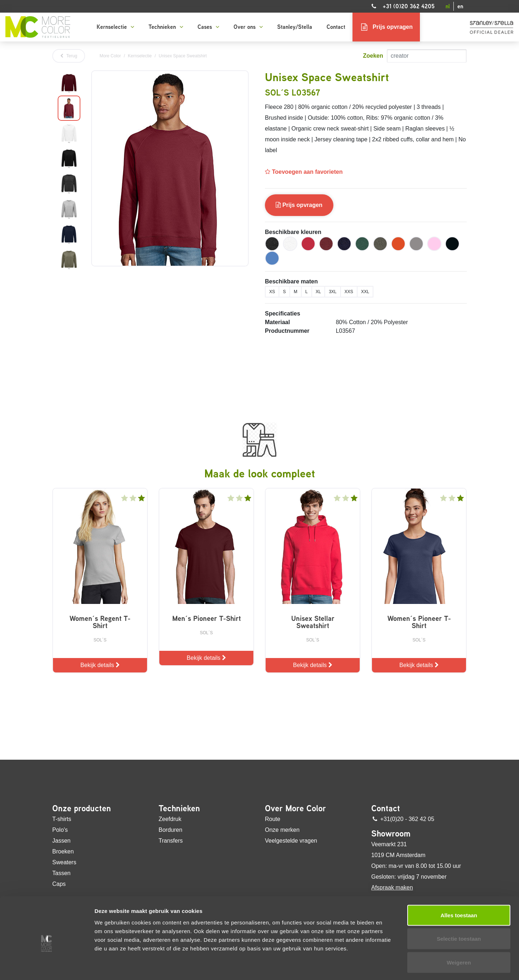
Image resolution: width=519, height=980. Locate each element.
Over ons (248, 27)
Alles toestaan (459, 882)
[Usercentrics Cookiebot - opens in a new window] (47, 966)
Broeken (63, 851)
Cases (208, 27)
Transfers (171, 841)
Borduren (170, 830)
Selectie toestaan (459, 906)
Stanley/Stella (295, 27)
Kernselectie (115, 27)
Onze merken (282, 830)
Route (273, 819)
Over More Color (296, 808)
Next (86, 171)
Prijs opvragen (299, 205)
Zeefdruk (170, 819)
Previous (52, 171)
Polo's (60, 830)
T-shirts (62, 819)
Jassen (61, 841)
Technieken (166, 27)
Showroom (391, 834)
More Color (110, 56)
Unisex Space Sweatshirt (183, 56)
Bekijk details (100, 665)
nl (448, 6)
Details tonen (389, 966)
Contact (336, 27)
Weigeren (459, 930)
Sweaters (64, 862)
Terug (69, 56)
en (460, 6)
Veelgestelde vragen (291, 841)
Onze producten (82, 808)
